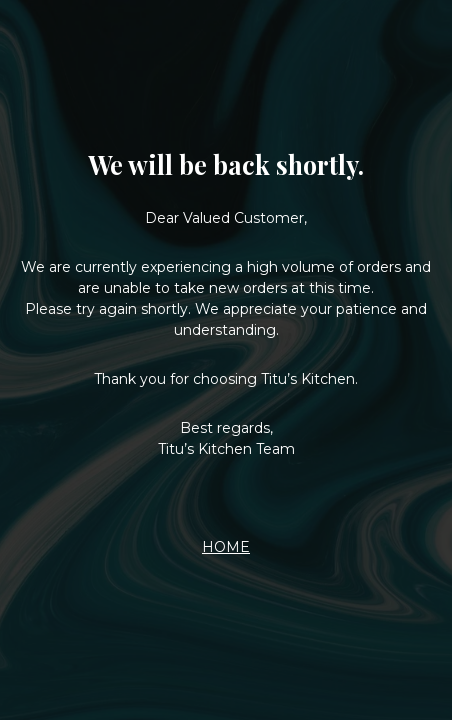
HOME (226, 547)
